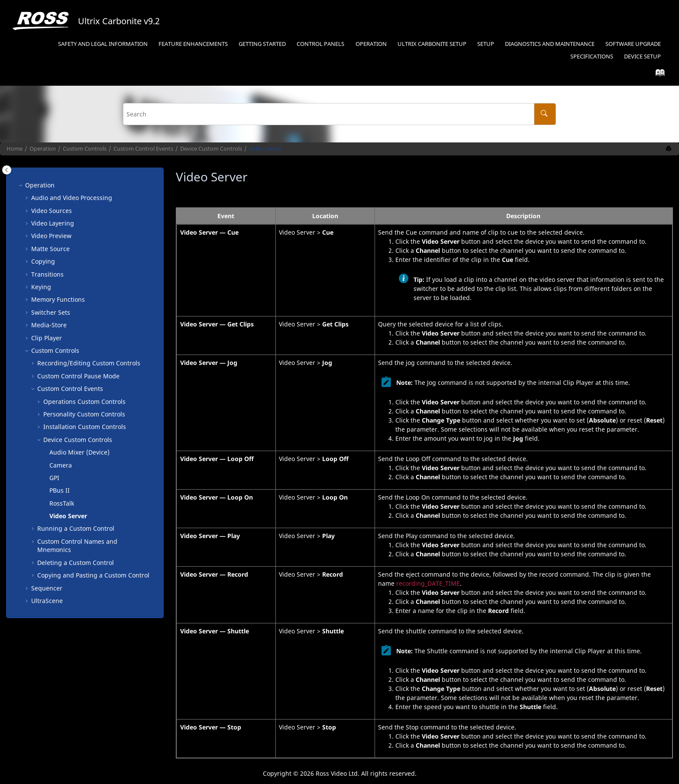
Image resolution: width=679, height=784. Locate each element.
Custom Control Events (143, 149)
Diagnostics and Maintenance (550, 44)
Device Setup (642, 56)
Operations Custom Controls (84, 402)
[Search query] (339, 114)
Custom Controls (85, 149)
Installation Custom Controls (85, 427)
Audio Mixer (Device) (79, 452)
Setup (432, 44)
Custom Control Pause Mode (78, 376)
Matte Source (50, 249)
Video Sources (52, 211)
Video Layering (53, 223)
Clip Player (47, 338)
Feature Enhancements (193, 44)
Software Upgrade (633, 44)
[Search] (545, 114)
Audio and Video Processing (72, 198)
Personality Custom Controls (84, 414)
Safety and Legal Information (103, 44)
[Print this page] (669, 149)
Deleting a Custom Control (76, 563)
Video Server (265, 149)
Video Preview (51, 236)
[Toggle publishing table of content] (7, 170)
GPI (54, 478)
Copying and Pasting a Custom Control (93, 575)
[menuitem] (103, 44)
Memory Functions (58, 299)
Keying (41, 287)
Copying (43, 261)
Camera (61, 465)
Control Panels (320, 44)
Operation (371, 44)
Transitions (47, 274)
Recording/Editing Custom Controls (89, 363)
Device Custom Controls (211, 149)
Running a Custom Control (76, 528)
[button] (22, 185)
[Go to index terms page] (658, 75)
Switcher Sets (51, 312)
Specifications (592, 56)
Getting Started (262, 44)
